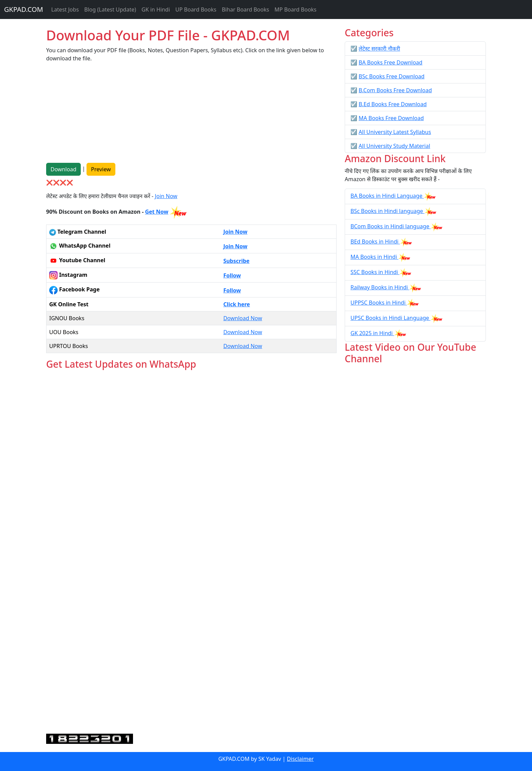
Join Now (166, 196)
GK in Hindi (156, 9)
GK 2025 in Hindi (372, 333)
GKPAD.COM (24, 9)
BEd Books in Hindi (375, 242)
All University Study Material (394, 146)
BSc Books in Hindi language (387, 211)
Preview (101, 169)
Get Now (157, 212)
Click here (237, 304)
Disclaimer (300, 759)
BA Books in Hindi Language (387, 196)
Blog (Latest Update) (110, 9)
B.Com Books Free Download (395, 90)
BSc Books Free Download (392, 76)
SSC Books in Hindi (375, 272)
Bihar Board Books (245, 9)
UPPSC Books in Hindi (379, 303)
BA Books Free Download (391, 62)
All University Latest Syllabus (395, 132)
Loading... (191, 552)
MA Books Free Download (391, 118)
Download (63, 169)
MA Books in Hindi (374, 257)
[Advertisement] (191, 115)
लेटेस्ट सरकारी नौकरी (379, 49)
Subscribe (236, 261)
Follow (232, 275)
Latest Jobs (65, 9)
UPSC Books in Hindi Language (391, 318)
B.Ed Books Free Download (393, 104)
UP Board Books (196, 9)
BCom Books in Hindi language (391, 226)
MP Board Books (296, 9)
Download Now (243, 318)
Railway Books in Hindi (380, 287)
